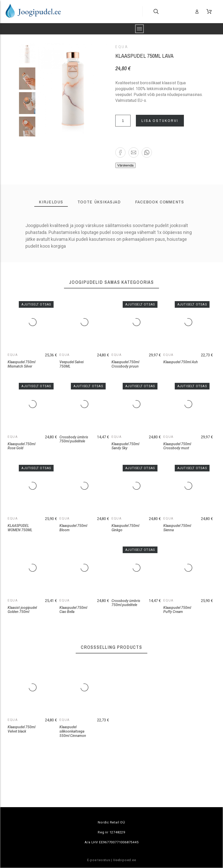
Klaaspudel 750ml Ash (181, 362)
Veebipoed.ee (124, 860)
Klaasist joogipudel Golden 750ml (22, 610)
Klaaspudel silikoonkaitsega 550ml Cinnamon (73, 731)
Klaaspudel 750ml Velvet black (21, 729)
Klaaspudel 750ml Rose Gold (21, 446)
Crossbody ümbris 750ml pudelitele (74, 439)
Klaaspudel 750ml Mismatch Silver (21, 364)
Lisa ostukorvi (160, 121)
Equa (122, 47)
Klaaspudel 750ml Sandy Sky (125, 446)
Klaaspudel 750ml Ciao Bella (73, 610)
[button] (120, 152)
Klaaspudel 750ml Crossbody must (177, 446)
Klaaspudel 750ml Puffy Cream (177, 610)
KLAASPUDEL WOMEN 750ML (20, 528)
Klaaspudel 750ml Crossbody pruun (125, 364)
